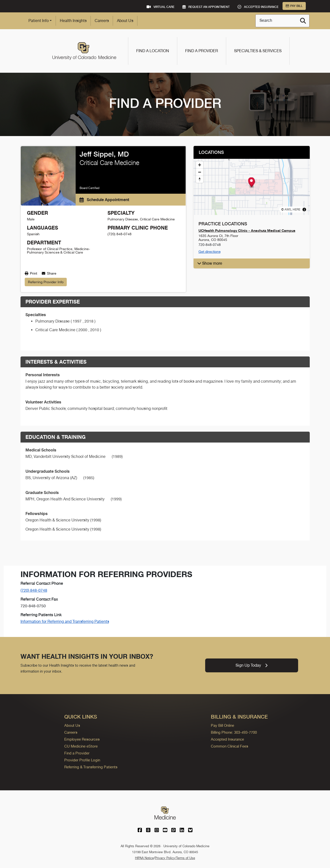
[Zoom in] (200, 165)
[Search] (303, 21)
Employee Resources (82, 739)
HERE (297, 210)
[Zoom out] (200, 172)
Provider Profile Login (82, 760)
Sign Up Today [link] (252, 665)
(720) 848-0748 (34, 590)
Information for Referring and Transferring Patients (65, 622)
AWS (288, 210)
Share (49, 273)
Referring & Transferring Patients (91, 767)
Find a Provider (202, 51)
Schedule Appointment (104, 200)
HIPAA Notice (144, 858)
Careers (102, 21)
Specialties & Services (258, 51)
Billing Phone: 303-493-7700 (234, 732)
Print (31, 273)
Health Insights (73, 21)
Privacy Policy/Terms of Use (175, 858)
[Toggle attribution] (304, 210)
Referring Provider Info (46, 282)
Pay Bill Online (222, 725)
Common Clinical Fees (230, 746)
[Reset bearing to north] (200, 179)
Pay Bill (294, 6)
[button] (251, 182)
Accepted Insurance (227, 739)
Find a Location (153, 51)
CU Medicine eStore (81, 746)
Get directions (209, 252)
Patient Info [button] (39, 21)
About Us (125, 21)
